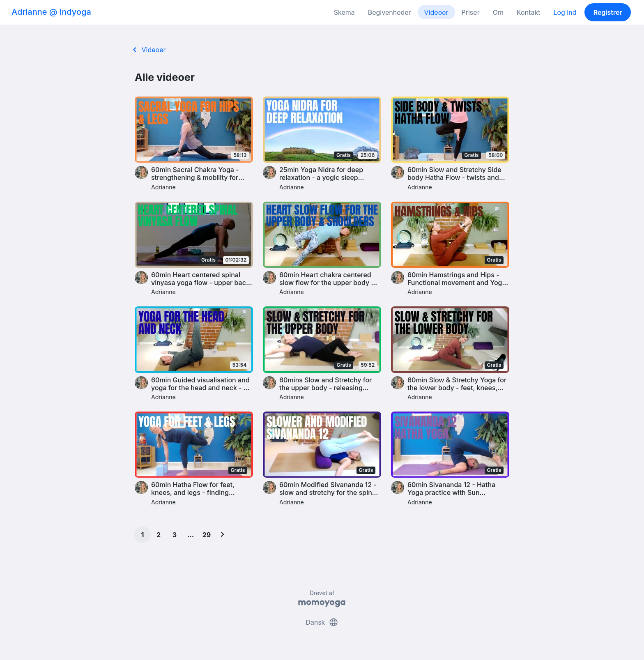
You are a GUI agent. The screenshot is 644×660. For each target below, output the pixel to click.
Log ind (565, 12)
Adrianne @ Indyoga (51, 12)
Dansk (322, 622)
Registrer (608, 12)
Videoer (436, 12)
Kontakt (528, 12)
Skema (344, 12)
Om (498, 12)
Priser (471, 12)
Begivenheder (390, 12)
